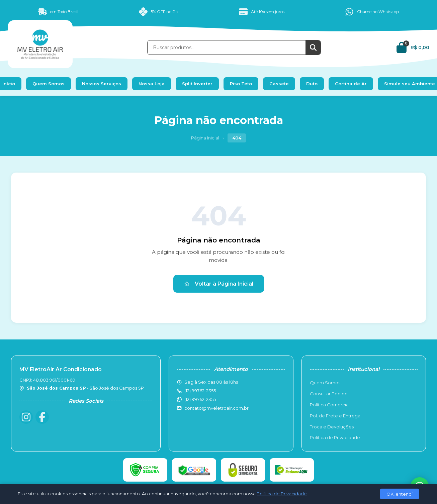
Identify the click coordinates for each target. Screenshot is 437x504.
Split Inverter (197, 84)
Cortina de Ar (351, 84)
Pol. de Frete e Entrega (335, 416)
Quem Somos (49, 84)
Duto (312, 84)
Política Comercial (330, 405)
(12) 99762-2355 (200, 399)
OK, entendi (400, 494)
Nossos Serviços (102, 84)
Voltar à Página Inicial (219, 284)
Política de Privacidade (335, 437)
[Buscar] (313, 47)
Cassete (279, 84)
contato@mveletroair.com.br (216, 408)
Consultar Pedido (329, 394)
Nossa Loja (152, 84)
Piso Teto (241, 84)
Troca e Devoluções (332, 427)
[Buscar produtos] (227, 47)
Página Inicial (205, 138)
